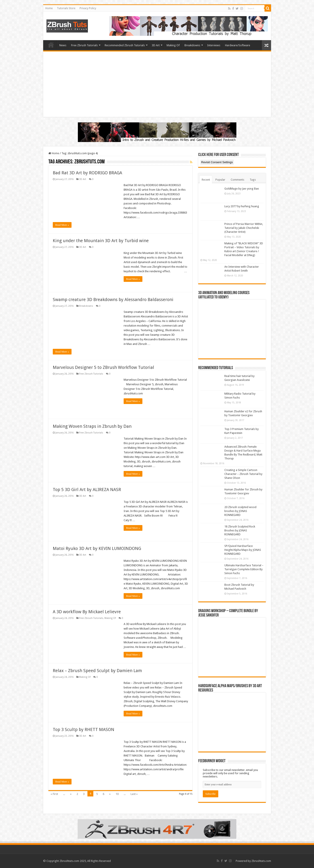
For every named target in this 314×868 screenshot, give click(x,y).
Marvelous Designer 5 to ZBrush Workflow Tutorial (103, 367)
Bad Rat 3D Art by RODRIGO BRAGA (87, 173)
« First (54, 794)
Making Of (173, 45)
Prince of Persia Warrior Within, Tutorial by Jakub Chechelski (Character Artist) (244, 228)
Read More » (62, 225)
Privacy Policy (88, 8)
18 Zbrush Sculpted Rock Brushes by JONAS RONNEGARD (240, 530)
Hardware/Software (238, 45)
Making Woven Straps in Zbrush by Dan (92, 426)
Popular (220, 180)
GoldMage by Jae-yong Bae (242, 189)
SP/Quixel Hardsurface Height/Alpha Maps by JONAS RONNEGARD (243, 550)
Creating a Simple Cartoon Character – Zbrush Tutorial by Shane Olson (243, 474)
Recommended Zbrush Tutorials (125, 45)
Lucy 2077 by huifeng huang (242, 206)
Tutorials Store (66, 8)
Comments (237, 180)
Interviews (214, 45)
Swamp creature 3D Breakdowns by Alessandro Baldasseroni (113, 300)
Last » (134, 794)
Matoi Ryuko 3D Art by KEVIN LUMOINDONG (97, 548)
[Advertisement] (157, 84)
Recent (206, 180)
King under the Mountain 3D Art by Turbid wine (101, 241)
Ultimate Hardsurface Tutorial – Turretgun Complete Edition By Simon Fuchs (244, 569)
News (63, 45)
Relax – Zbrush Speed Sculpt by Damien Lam (97, 671)
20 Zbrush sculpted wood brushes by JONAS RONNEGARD (240, 511)
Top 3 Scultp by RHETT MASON (84, 729)
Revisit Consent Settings (217, 162)
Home (49, 8)
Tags (253, 180)
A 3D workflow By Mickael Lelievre (87, 612)
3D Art (156, 45)
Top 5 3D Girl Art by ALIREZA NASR (87, 490)
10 (117, 794)
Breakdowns (192, 45)
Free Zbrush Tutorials (84, 45)
